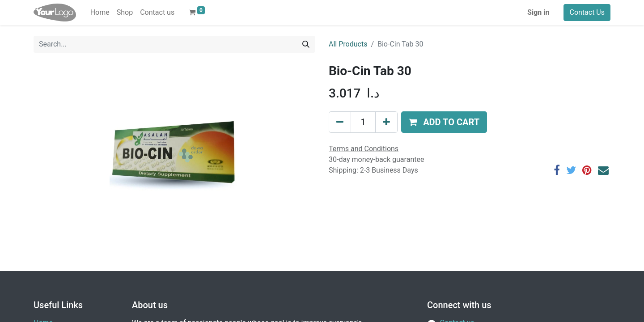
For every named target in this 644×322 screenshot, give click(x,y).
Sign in (538, 12)
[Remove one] (340, 122)
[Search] (306, 44)
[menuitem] (100, 13)
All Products (348, 44)
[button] (444, 122)
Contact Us (587, 12)
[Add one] (386, 122)
